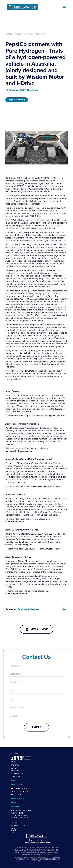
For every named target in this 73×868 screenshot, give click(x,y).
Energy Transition (19, 791)
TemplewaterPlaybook (17, 775)
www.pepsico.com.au (55, 416)
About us (15, 765)
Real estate (16, 795)
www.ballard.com (52, 549)
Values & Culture (15, 770)
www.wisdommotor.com (49, 486)
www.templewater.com (16, 594)
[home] (33, 7)
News (18, 34)
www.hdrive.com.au (15, 522)
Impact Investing (34, 34)
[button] (64, 7)
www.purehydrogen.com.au (19, 451)
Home (9, 34)
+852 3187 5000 (17, 823)
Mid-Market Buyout (20, 788)
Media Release (28, 609)
